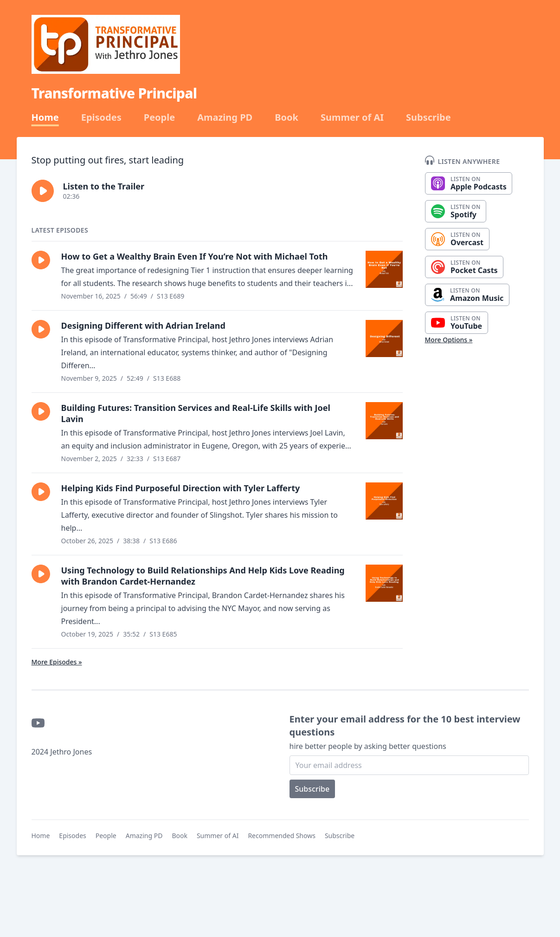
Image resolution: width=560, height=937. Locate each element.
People (159, 117)
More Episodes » (57, 662)
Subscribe (428, 117)
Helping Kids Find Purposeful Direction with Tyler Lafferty (181, 488)
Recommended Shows (282, 836)
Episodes (101, 117)
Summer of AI (352, 117)
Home (45, 117)
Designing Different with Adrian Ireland (143, 325)
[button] (43, 191)
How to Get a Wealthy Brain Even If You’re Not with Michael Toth (195, 256)
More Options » (449, 340)
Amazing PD (225, 117)
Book (286, 117)
